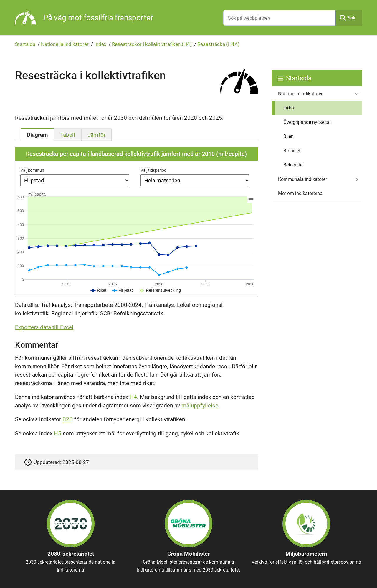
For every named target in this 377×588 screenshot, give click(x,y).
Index (100, 44)
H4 (133, 397)
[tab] (37, 135)
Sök (352, 18)
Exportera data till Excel (44, 327)
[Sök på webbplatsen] (279, 18)
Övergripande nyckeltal (307, 122)
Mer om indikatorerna (300, 193)
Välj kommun (32, 170)
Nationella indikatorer (65, 44)
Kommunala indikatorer (302, 179)
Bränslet (292, 151)
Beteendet (294, 165)
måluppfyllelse (200, 405)
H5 (58, 433)
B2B (68, 419)
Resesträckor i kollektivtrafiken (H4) (152, 44)
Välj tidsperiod (153, 170)
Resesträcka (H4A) (218, 44)
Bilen (288, 136)
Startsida (25, 44)
